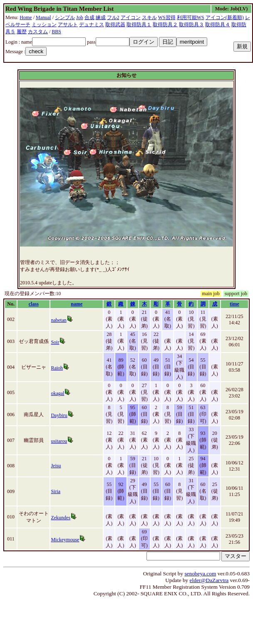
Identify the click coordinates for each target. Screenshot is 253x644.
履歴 (22, 32)
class (34, 304)
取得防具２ (165, 25)
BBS (56, 32)
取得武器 (115, 25)
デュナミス (92, 25)
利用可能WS (191, 17)
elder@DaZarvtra (209, 580)
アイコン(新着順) (225, 17)
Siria (56, 491)
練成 (101, 17)
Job (80, 17)
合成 (89, 17)
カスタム (38, 32)
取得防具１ (139, 25)
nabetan (58, 320)
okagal (57, 393)
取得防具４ (218, 25)
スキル (149, 17)
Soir (55, 342)
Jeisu (56, 466)
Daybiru (59, 415)
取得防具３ (191, 25)
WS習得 (167, 17)
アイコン (131, 17)
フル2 (113, 17)
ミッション (44, 25)
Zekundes (61, 518)
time (234, 304)
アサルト (68, 25)
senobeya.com (200, 574)
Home (26, 17)
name (77, 304)
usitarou (59, 441)
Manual (43, 17)
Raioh (57, 368)
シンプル (65, 17)
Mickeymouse (65, 540)
